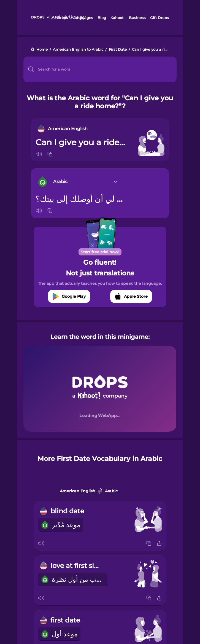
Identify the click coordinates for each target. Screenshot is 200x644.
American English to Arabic (78, 50)
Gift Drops (160, 18)
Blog (102, 18)
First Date (118, 50)
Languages (83, 18)
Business (137, 18)
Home (42, 50)
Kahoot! (117, 18)
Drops (63, 18)
